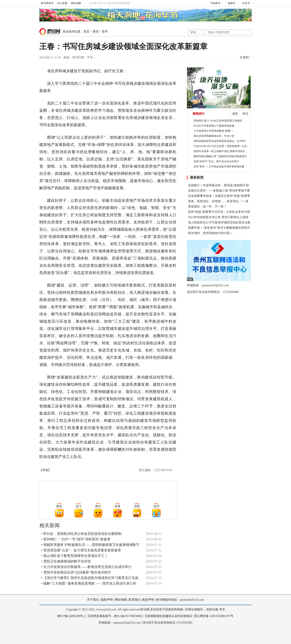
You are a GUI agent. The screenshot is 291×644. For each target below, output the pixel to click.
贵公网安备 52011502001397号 (214, 616)
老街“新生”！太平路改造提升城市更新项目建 (219, 167)
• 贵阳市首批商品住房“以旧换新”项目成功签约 (76, 572)
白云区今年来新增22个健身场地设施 (214, 126)
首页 (86, 32)
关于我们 (93, 600)
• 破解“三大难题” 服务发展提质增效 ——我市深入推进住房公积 (89, 583)
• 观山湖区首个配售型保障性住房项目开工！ (75, 556)
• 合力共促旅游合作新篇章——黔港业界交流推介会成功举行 (86, 567)
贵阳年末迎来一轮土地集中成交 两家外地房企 (219, 151)
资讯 (96, 32)
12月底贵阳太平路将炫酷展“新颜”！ (214, 131)
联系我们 (135, 600)
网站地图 (76, 3)
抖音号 (244, 3)
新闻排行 (199, 114)
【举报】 (45, 470)
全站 (193, 32)
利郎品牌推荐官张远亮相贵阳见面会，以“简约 (220, 141)
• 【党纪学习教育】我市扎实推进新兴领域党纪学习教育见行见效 (90, 578)
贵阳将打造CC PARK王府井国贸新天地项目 (218, 121)
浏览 (235, 114)
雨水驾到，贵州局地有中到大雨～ (210, 233)
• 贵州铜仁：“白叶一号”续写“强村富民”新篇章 (76, 539)
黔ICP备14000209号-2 (71, 616)
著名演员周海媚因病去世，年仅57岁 (214, 136)
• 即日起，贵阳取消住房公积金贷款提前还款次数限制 (81, 534)
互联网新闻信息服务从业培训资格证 (168, 616)
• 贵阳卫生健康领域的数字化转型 (66, 561)
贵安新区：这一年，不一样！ (207, 207)
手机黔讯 (214, 3)
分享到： (246, 57)
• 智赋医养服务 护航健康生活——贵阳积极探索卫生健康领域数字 (90, 545)
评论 (245, 114)
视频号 (230, 3)
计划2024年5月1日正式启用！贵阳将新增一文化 (220, 146)
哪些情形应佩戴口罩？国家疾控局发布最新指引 (220, 156)
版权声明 (107, 600)
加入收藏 (62, 3)
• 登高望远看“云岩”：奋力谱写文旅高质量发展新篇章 (81, 550)
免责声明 (148, 600)
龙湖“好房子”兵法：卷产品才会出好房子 (216, 161)
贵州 (105, 32)
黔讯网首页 (47, 3)
